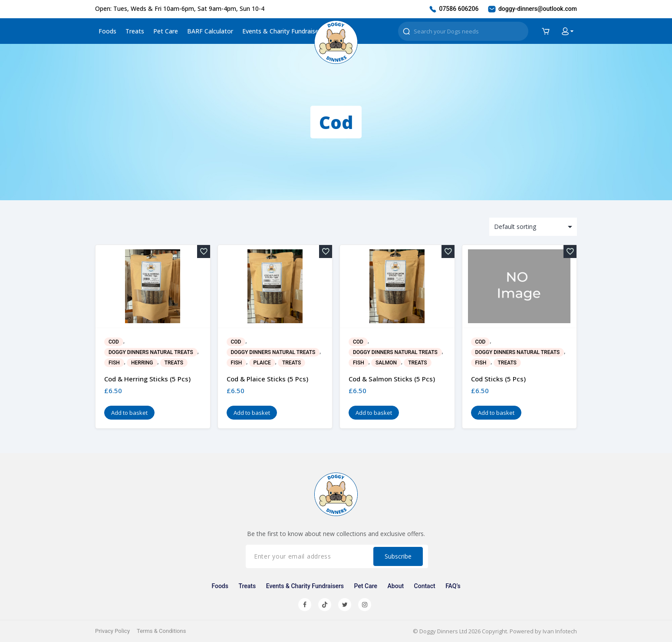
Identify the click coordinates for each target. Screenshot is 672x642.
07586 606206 (453, 9)
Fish (114, 363)
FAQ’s (453, 586)
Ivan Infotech (560, 631)
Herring (142, 363)
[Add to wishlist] (204, 252)
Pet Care (166, 31)
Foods (107, 31)
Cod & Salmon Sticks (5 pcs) (392, 379)
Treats (135, 31)
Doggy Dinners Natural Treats (151, 352)
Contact (425, 586)
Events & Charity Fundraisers (283, 31)
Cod (114, 342)
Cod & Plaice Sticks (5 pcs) (267, 379)
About (396, 586)
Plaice (262, 363)
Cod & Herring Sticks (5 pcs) (147, 379)
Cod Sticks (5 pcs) (498, 379)
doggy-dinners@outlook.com (532, 9)
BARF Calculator (210, 31)
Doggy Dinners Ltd (443, 631)
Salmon (386, 363)
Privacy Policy (112, 631)
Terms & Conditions (161, 631)
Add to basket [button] (129, 413)
